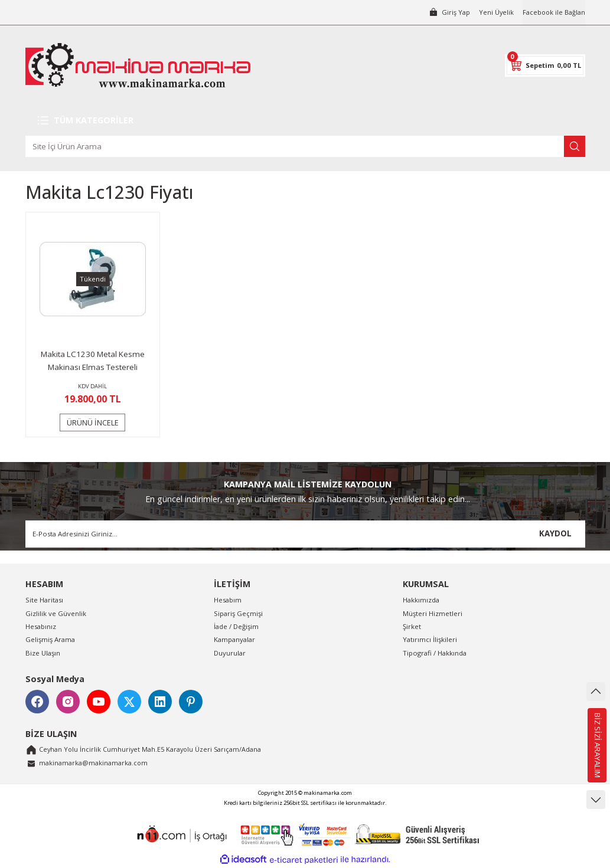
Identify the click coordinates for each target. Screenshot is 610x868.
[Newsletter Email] (305, 534)
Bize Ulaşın (43, 653)
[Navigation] (305, 120)
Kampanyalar (234, 639)
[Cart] (545, 65)
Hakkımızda (421, 600)
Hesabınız (41, 626)
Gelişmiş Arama (50, 639)
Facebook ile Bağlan (553, 12)
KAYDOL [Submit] (555, 533)
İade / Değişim (236, 626)
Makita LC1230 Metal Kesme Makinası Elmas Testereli (93, 361)
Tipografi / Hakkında (435, 653)
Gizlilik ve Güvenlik (56, 613)
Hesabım (228, 600)
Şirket (412, 626)
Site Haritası (44, 600)
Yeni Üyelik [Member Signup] (494, 12)
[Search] (305, 146)
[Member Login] (447, 12)
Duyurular (230, 653)
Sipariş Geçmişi (238, 613)
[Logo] (138, 65)
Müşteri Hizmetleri (433, 613)
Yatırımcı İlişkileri (430, 639)
